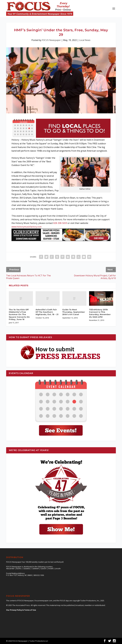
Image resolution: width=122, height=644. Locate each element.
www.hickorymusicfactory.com (26, 227)
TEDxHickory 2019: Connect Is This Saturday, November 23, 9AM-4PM (100, 313)
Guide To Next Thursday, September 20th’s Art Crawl (74, 312)
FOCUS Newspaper (51, 40)
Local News (85, 40)
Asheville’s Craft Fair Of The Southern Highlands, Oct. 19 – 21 (47, 312)
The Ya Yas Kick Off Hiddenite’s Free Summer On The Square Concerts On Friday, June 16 (19, 314)
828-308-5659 (60, 223)
